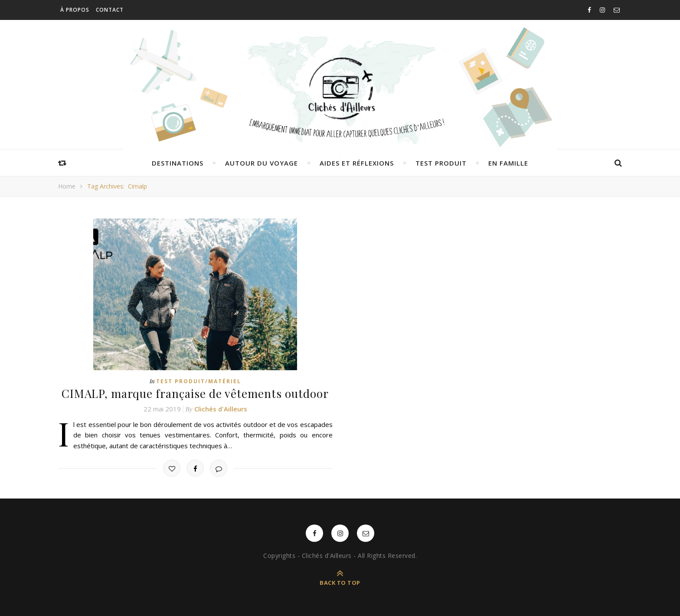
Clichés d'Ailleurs (221, 409)
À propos (75, 10)
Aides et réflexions (357, 163)
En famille (508, 163)
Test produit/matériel (199, 381)
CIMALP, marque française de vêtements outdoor (195, 393)
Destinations (178, 163)
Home (67, 186)
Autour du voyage (262, 163)
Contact (110, 10)
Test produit (441, 163)
